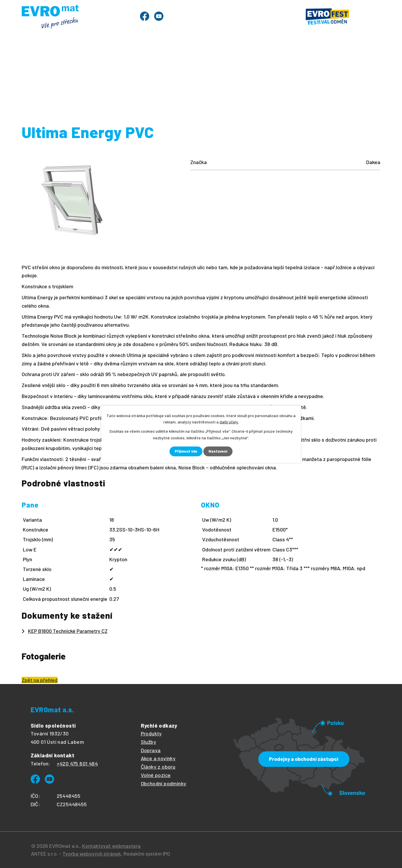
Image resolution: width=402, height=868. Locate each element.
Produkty (70, 57)
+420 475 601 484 (77, 763)
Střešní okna (153, 79)
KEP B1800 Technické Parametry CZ (68, 631)
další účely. (229, 422)
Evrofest (108, 57)
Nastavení (219, 451)
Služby (142, 57)
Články (202, 57)
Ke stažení (288, 57)
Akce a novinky (158, 758)
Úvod (37, 57)
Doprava (151, 750)
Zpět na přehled (40, 680)
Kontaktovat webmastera (111, 846)
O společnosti (243, 57)
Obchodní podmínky (164, 783)
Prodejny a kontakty (344, 57)
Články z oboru (158, 767)
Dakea (262, 79)
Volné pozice (156, 775)
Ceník (172, 57)
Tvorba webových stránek (92, 854)
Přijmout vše (186, 451)
